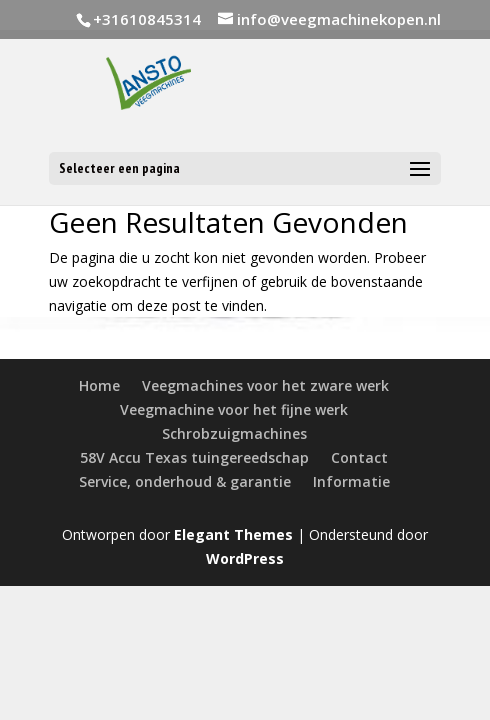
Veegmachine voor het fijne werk (234, 409)
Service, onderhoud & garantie (185, 481)
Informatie (351, 481)
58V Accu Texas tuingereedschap (194, 457)
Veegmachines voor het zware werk (265, 385)
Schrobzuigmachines (234, 433)
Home (99, 385)
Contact (359, 457)
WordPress (245, 558)
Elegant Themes (233, 534)
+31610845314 (147, 19)
